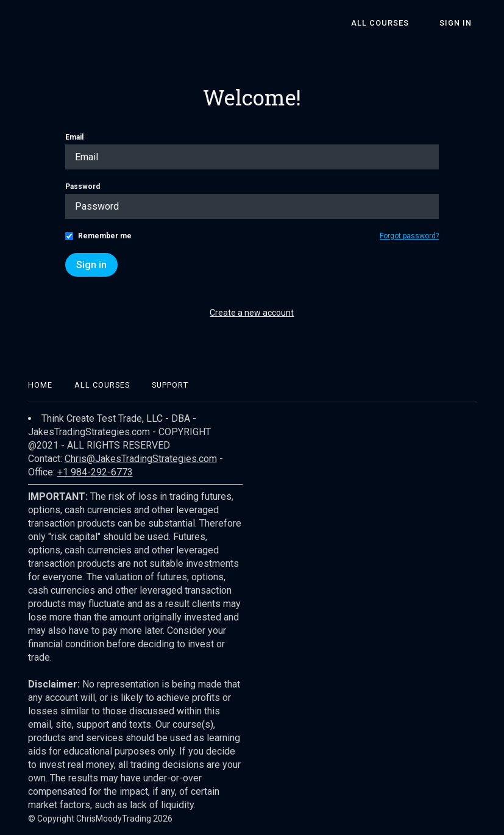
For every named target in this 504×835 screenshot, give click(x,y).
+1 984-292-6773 (95, 472)
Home (40, 385)
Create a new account (252, 313)
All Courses (393, 23)
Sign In (460, 23)
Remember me (105, 236)
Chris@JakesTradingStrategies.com (141, 459)
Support (170, 385)
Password (83, 187)
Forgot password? (409, 236)
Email (74, 137)
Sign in (91, 265)
